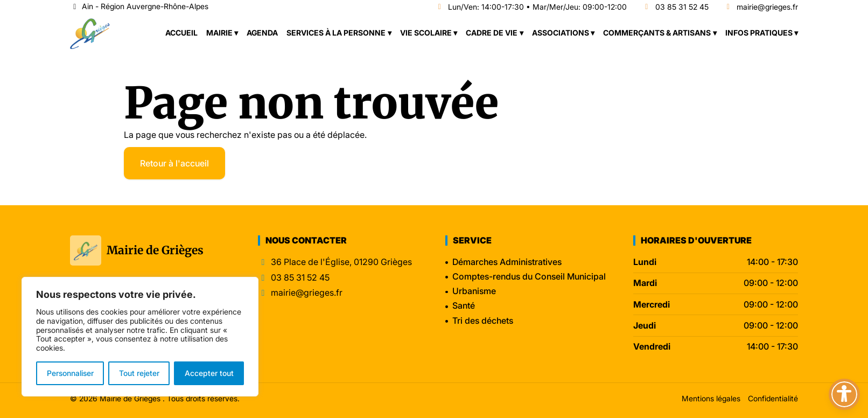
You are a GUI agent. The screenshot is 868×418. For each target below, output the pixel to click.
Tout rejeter (139, 373)
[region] (140, 337)
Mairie (219, 33)
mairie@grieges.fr (761, 7)
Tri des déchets (483, 321)
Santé (464, 305)
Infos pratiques (759, 33)
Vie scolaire (426, 33)
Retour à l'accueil (174, 163)
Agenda (262, 33)
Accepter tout (209, 373)
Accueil (181, 33)
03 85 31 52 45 (675, 7)
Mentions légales (711, 398)
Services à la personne (336, 33)
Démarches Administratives (507, 262)
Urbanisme (474, 291)
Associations (561, 33)
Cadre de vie (492, 33)
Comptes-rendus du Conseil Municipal (529, 276)
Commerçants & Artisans (657, 33)
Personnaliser (70, 373)
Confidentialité (773, 398)
